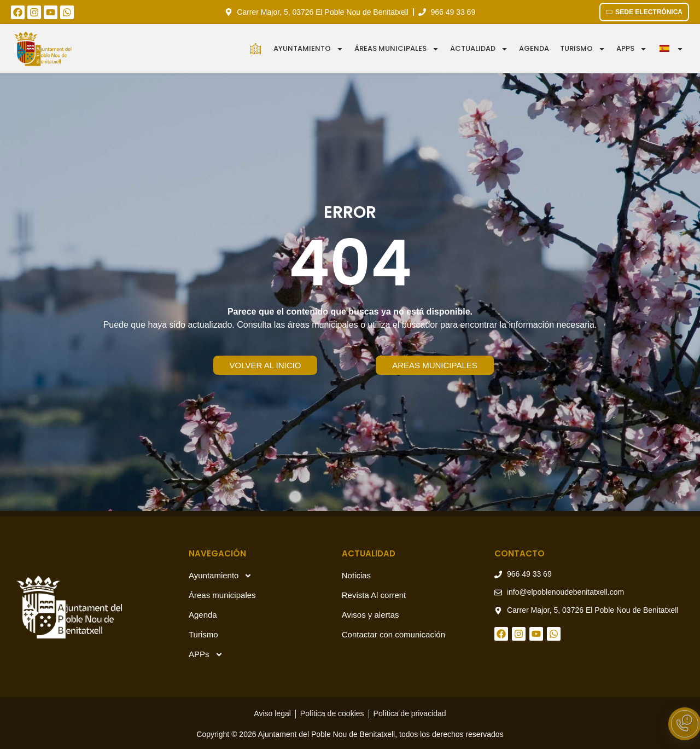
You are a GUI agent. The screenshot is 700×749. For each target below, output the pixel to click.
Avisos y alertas (371, 615)
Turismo (583, 49)
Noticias (356, 575)
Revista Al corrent (374, 595)
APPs (206, 655)
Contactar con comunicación (393, 634)
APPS (632, 49)
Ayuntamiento (308, 49)
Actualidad (479, 49)
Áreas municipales (397, 49)
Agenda (534, 48)
